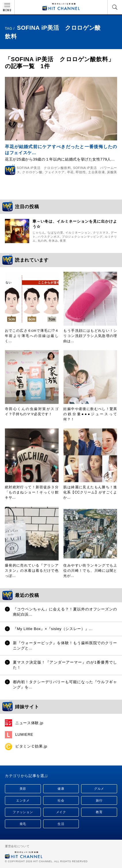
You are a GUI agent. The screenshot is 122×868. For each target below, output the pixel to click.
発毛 (23, 824)
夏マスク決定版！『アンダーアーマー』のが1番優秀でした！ (65, 665)
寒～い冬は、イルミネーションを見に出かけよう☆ (75, 224)
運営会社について (17, 846)
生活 (61, 824)
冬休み (53, 241)
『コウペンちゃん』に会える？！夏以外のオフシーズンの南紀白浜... (65, 612)
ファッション (23, 812)
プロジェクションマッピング (82, 237)
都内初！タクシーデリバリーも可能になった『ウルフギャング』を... (65, 684)
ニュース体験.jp (29, 723)
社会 (61, 800)
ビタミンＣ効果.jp (31, 746)
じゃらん (39, 233)
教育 (99, 812)
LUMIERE (24, 734)
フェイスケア (55, 172)
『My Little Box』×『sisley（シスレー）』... (53, 629)
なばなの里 (55, 233)
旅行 (99, 800)
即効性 (81, 172)
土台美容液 (97, 172)
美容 (23, 789)
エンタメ (23, 800)
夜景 (63, 241)
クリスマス (101, 233)
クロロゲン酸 (32, 172)
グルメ (99, 789)
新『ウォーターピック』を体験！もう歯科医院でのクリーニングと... (65, 646)
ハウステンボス (49, 237)
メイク (61, 812)
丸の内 (42, 241)
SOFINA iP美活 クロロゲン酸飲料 (44, 168)
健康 (61, 789)
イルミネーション (78, 233)
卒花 (70, 172)
